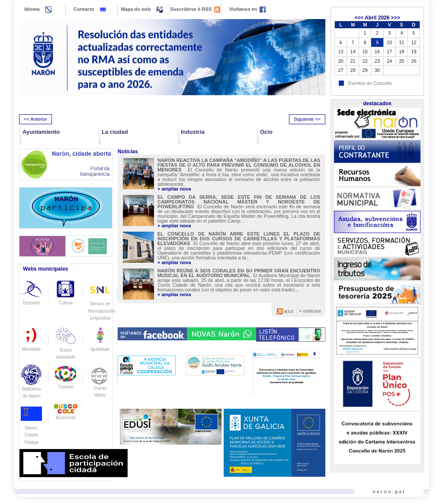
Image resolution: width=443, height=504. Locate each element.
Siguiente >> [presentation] (307, 119)
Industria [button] (193, 132)
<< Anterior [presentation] (35, 119)
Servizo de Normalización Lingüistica (102, 304)
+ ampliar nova (174, 189)
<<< (359, 18)
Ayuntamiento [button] (41, 132)
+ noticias (310, 311)
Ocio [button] (266, 132)
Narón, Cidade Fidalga (31, 428)
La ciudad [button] (115, 132)
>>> (396, 18)
